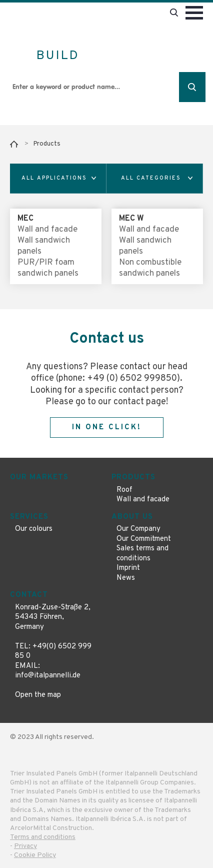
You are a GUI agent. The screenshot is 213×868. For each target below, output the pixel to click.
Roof (124, 490)
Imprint (128, 568)
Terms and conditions (43, 837)
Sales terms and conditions (142, 554)
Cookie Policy (35, 855)
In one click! (107, 427)
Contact (29, 595)
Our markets (39, 478)
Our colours (34, 529)
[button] (58, 179)
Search (192, 87)
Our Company (138, 529)
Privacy (25, 846)
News (126, 578)
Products (47, 144)
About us (132, 517)
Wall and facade (143, 500)
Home (14, 144)
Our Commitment (144, 539)
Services (29, 517)
